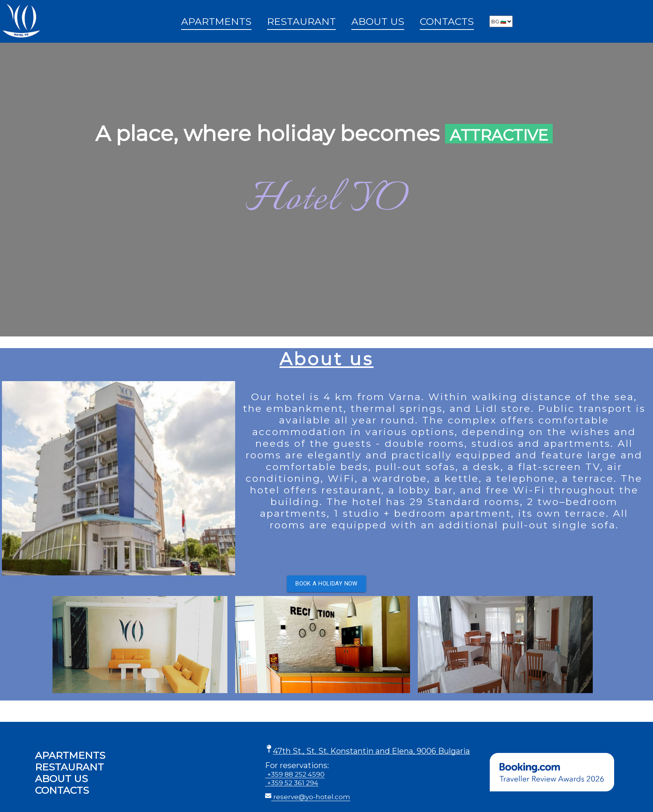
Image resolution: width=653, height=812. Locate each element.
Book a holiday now (326, 584)
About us (378, 21)
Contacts (447, 21)
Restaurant (301, 21)
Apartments (216, 21)
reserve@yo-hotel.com (312, 797)
